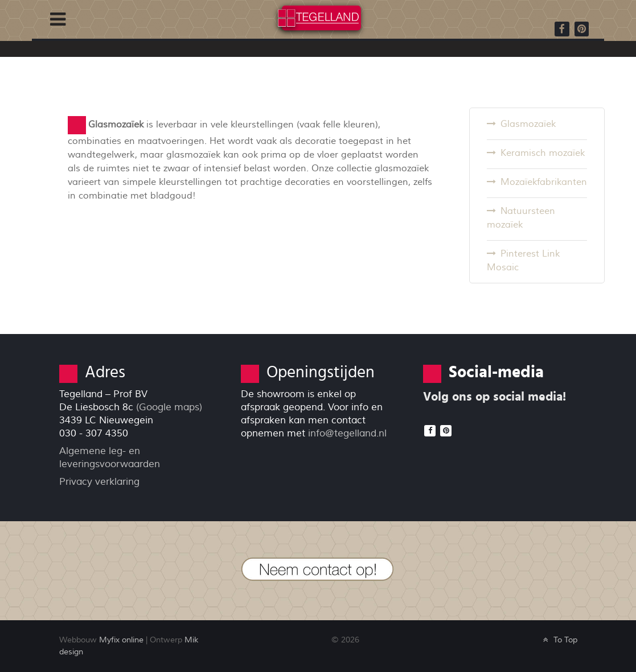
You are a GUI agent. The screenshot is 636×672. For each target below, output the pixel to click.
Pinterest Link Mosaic (523, 261)
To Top (559, 640)
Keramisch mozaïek (543, 153)
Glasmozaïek (528, 124)
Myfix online (121, 640)
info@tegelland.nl (347, 433)
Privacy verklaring (99, 482)
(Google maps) (169, 407)
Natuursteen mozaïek (521, 218)
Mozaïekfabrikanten (544, 182)
